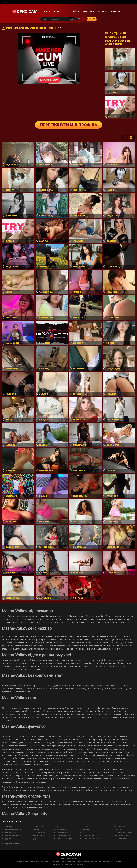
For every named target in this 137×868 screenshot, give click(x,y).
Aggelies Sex (62, 829)
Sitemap (36, 829)
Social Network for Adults (123, 826)
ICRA (74, 858)
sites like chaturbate (121, 836)
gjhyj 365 (36, 839)
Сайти (56, 11)
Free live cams (10, 832)
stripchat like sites (12, 844)
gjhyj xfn (8, 839)
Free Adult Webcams (13, 836)
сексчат (5, 2)
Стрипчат (116, 11)
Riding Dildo (118, 829)
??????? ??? (62, 826)
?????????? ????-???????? (124, 832)
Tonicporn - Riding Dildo (93, 839)
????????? (87, 826)
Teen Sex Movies (90, 836)
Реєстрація (92, 19)
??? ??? (86, 832)
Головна (46, 11)
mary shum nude (64, 836)
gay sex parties (63, 832)
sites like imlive (38, 836)
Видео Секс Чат (39, 832)
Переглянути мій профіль (69, 125)
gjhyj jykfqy (9, 826)
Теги (67, 11)
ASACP (68, 858)
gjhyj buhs (87, 829)
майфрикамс (88, 11)
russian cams (38, 826)
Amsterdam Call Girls (13, 829)
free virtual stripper (64, 839)
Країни (75, 11)
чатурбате (103, 11)
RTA (62, 858)
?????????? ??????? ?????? (124, 839)
